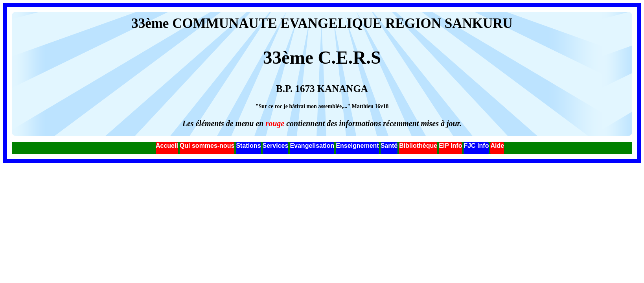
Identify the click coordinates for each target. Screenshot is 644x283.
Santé (389, 146)
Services (276, 146)
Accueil (167, 146)
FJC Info (476, 146)
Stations (248, 146)
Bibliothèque (418, 146)
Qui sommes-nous (207, 146)
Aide (497, 146)
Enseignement (357, 146)
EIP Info (450, 146)
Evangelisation (312, 146)
